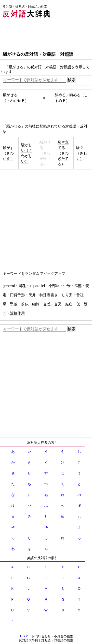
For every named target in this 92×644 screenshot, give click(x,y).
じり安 (67, 295)
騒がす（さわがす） (8, 153)
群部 (78, 286)
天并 (32, 295)
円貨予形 (17, 295)
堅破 (14, 304)
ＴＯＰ (24, 636)
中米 (67, 286)
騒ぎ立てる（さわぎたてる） (63, 153)
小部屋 (54, 286)
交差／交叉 (52, 304)
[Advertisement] (39, 33)
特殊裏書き (49, 295)
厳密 (69, 304)
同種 (22, 286)
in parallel (37, 286)
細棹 (36, 304)
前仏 (25, 304)
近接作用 (17, 313)
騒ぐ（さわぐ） (82, 153)
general (9, 286)
